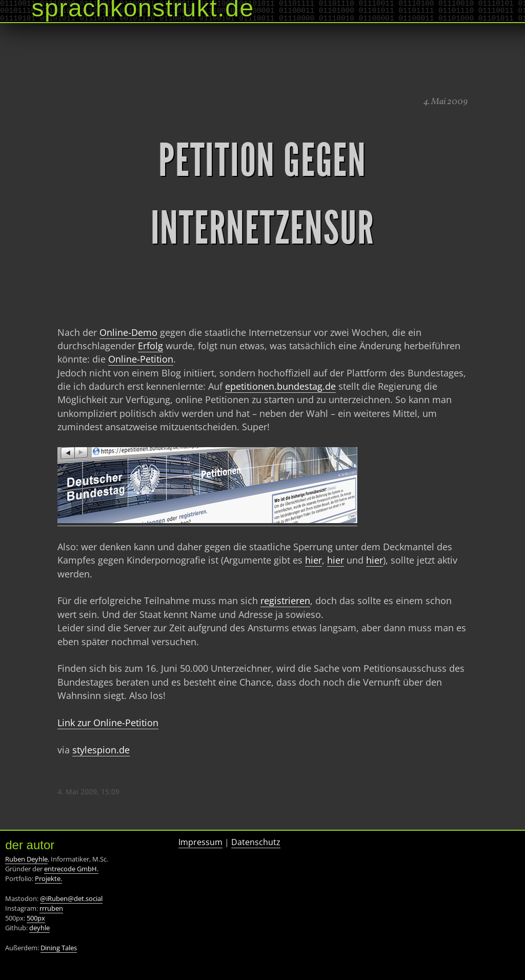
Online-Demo (128, 332)
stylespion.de (101, 750)
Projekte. (48, 878)
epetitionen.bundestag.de (280, 386)
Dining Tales (59, 948)
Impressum (200, 842)
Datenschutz (256, 842)
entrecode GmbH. (71, 869)
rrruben (51, 908)
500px (36, 918)
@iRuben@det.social (71, 898)
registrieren (285, 601)
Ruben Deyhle (26, 859)
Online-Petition (141, 359)
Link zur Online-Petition (108, 723)
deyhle (39, 928)
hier (314, 560)
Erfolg (150, 346)
